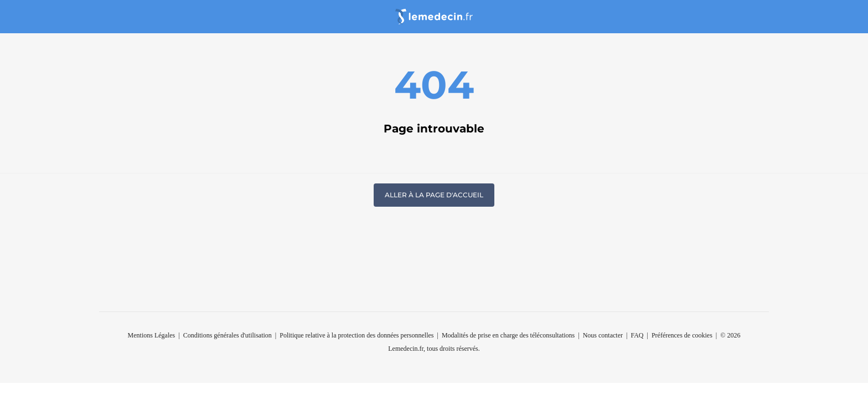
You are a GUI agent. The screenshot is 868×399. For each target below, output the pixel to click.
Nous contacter (603, 335)
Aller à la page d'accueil (434, 195)
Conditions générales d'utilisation (228, 335)
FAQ (637, 335)
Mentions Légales (152, 335)
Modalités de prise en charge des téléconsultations (508, 335)
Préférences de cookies (682, 335)
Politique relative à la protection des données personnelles (356, 335)
